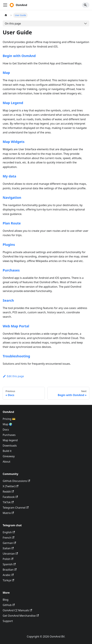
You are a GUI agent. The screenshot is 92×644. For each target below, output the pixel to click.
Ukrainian (10, 554)
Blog (6, 600)
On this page (13, 24)
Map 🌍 (8, 424)
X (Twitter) (11, 486)
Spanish (9, 564)
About (6, 462)
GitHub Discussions (16, 481)
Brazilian (10, 570)
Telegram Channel (16, 508)
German (9, 543)
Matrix (8, 513)
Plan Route (12, 223)
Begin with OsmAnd (19, 56)
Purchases (11, 270)
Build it (7, 451)
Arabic (8, 575)
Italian (8, 548)
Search (8, 300)
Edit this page (13, 376)
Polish (8, 559)
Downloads (10, 446)
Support (8, 621)
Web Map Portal (16, 326)
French (8, 538)
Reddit (8, 492)
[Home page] (6, 15)
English (9, 532)
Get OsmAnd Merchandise (21, 616)
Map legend (10, 440)
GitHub (9, 605)
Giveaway (9, 456)
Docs (6, 430)
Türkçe (8, 580)
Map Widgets (14, 142)
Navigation (12, 198)
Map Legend (13, 103)
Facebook (10, 497)
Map (6, 73)
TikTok (8, 502)
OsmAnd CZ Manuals (17, 610)
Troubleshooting (16, 356)
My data (9, 176)
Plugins (9, 245)
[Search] (86, 5)
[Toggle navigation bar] (5, 5)
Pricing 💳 (9, 419)
